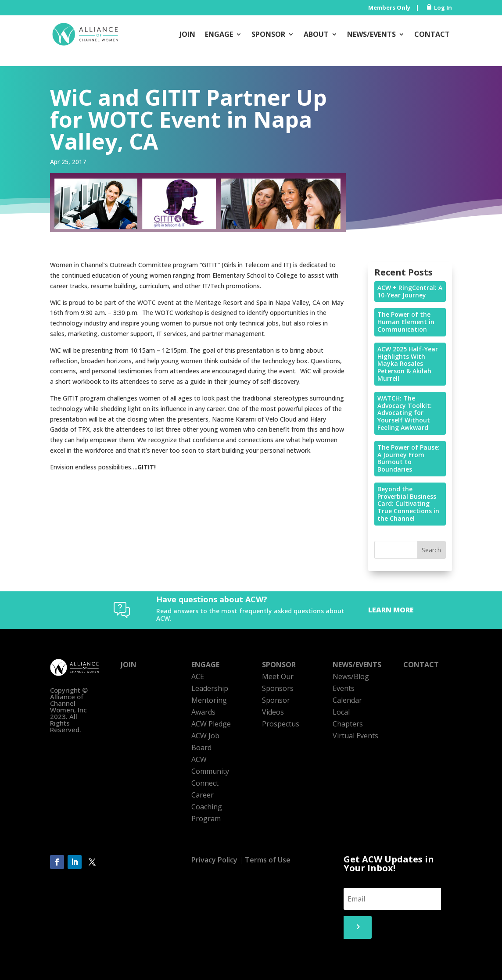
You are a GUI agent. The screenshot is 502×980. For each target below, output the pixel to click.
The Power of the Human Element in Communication (406, 322)
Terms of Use (268, 860)
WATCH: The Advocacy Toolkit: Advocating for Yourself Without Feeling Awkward (405, 413)
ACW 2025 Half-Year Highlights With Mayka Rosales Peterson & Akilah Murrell (408, 364)
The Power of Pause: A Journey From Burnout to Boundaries (409, 458)
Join (187, 34)
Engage (219, 34)
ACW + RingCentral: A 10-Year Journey (410, 291)
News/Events (371, 34)
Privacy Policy (214, 860)
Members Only (389, 7)
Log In (443, 7)
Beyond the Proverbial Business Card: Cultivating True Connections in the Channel (408, 504)
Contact (432, 34)
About (316, 34)
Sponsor (268, 34)
